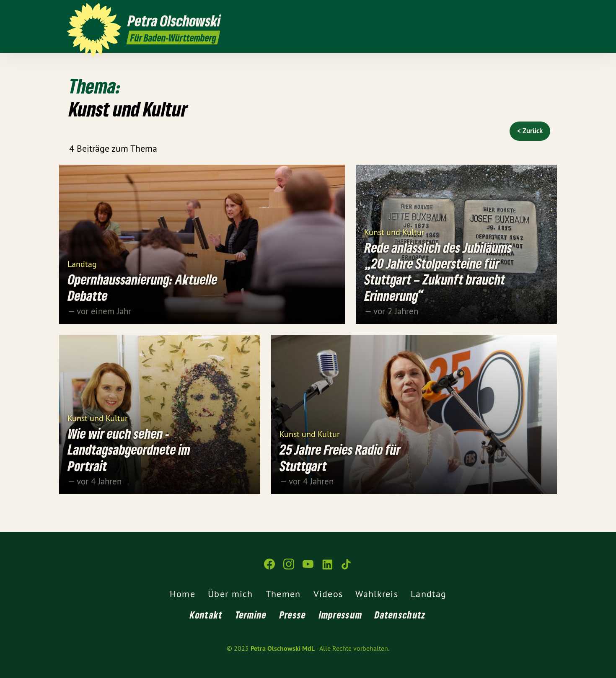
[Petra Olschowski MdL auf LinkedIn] (532, 11)
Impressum (341, 615)
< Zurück (530, 131)
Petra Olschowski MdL (283, 648)
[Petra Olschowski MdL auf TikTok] (545, 11)
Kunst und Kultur (394, 232)
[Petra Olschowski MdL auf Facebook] (494, 11)
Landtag (82, 263)
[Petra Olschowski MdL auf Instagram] (507, 11)
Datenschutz (400, 615)
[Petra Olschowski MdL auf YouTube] (520, 11)
